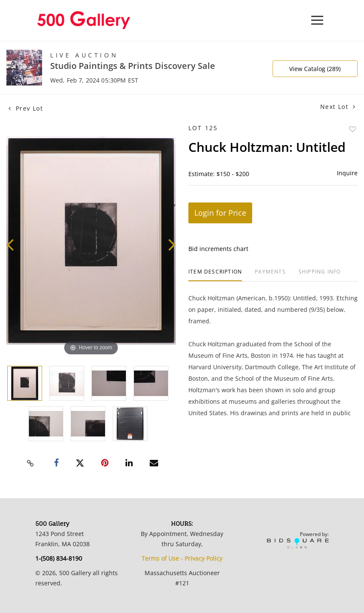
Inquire (347, 173)
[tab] (215, 275)
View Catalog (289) (315, 69)
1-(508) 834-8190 (59, 558)
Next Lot (338, 107)
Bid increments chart (218, 249)
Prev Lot (26, 108)
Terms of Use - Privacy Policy (182, 558)
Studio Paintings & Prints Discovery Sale (133, 66)
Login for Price (220, 213)
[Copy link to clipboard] (31, 463)
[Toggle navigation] (317, 20)
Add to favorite (353, 129)
